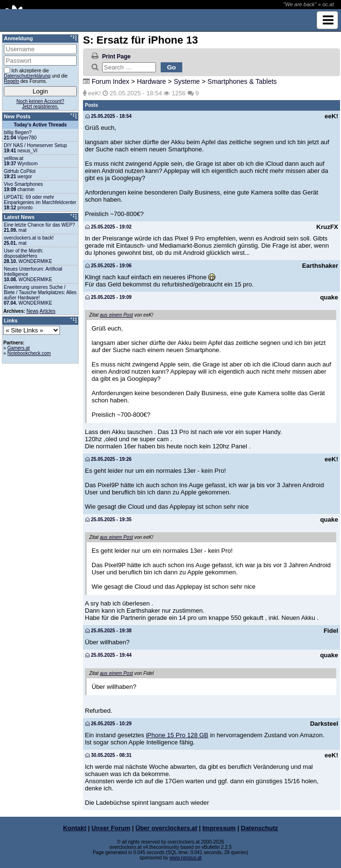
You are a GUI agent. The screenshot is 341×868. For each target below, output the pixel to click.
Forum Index (111, 81)
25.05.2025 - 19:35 (108, 520)
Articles (48, 311)
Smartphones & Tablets (242, 81)
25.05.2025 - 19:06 (108, 266)
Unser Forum (111, 828)
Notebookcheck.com (29, 353)
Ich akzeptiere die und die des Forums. (36, 75)
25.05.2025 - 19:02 (108, 227)
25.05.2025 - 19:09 (108, 297)
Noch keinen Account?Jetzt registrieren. (40, 104)
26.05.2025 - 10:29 (108, 724)
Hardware (151, 81)
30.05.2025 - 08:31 (108, 755)
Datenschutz (259, 828)
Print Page (116, 57)
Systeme (187, 81)
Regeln (12, 81)
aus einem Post (116, 315)
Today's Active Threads (41, 125)
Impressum (219, 828)
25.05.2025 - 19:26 (108, 459)
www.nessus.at (186, 858)
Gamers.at (18, 348)
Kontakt (74, 828)
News (32, 311)
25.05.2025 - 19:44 (108, 655)
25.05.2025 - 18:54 (108, 116)
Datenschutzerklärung (27, 76)
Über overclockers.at (167, 828)
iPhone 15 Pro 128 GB (177, 735)
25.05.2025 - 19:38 (108, 631)
